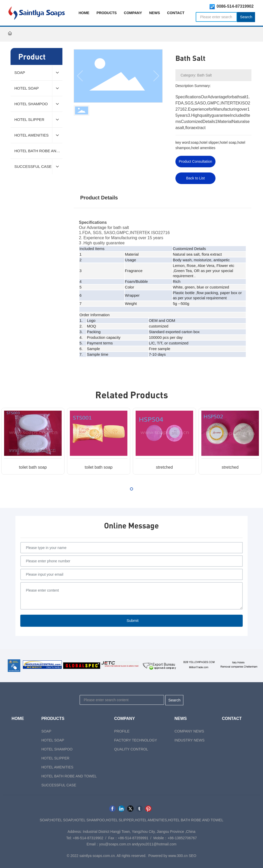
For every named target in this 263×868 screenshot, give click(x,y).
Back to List (195, 178)
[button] (131, 489)
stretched (164, 467)
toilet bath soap (33, 467)
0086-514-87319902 (235, 6)
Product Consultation (195, 161)
